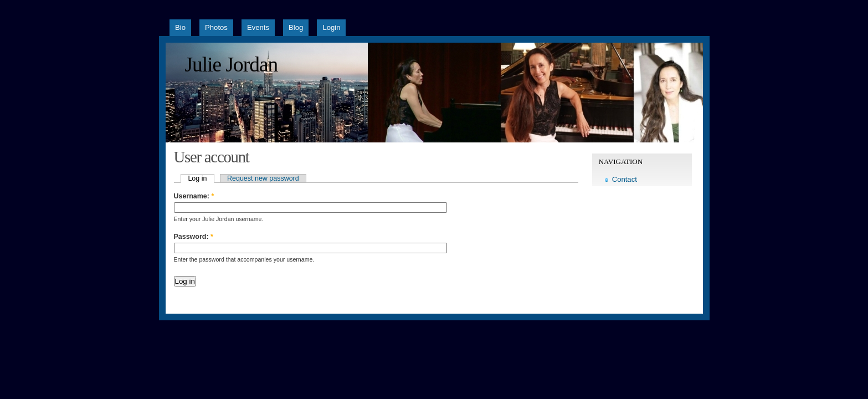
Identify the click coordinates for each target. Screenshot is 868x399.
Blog (296, 27)
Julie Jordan (232, 65)
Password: (194, 237)
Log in (197, 178)
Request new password (263, 178)
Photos (216, 27)
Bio (180, 27)
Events (258, 27)
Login (331, 27)
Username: (194, 196)
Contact (625, 179)
